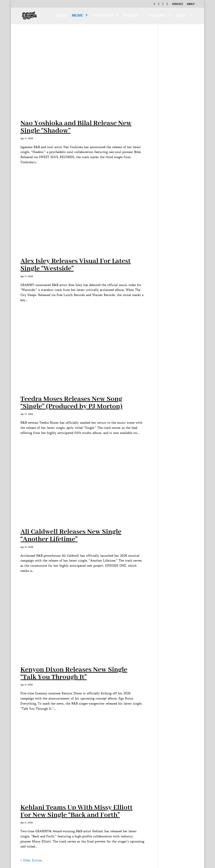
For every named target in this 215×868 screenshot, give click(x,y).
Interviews (103, 16)
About (191, 4)
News (181, 16)
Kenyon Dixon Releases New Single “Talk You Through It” (74, 674)
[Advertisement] (180, 100)
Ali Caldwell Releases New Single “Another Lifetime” (71, 536)
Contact (178, 4)
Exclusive (158, 16)
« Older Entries (31, 860)
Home (61, 16)
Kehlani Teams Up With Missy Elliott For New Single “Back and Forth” (76, 811)
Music (77, 16)
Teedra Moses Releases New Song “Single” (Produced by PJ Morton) (71, 403)
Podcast (131, 16)
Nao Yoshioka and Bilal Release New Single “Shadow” (76, 127)
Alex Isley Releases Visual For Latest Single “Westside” (76, 265)
